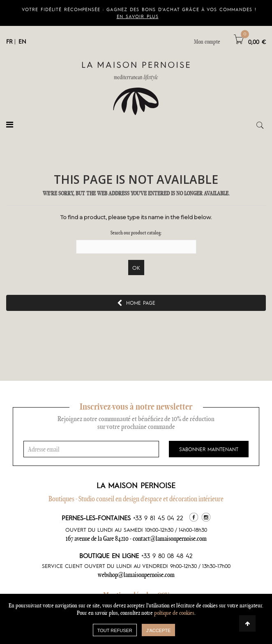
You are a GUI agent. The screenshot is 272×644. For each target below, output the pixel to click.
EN (22, 41)
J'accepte (159, 630)
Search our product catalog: (136, 233)
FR (9, 41)
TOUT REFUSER (115, 630)
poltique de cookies (174, 613)
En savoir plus (138, 16)
